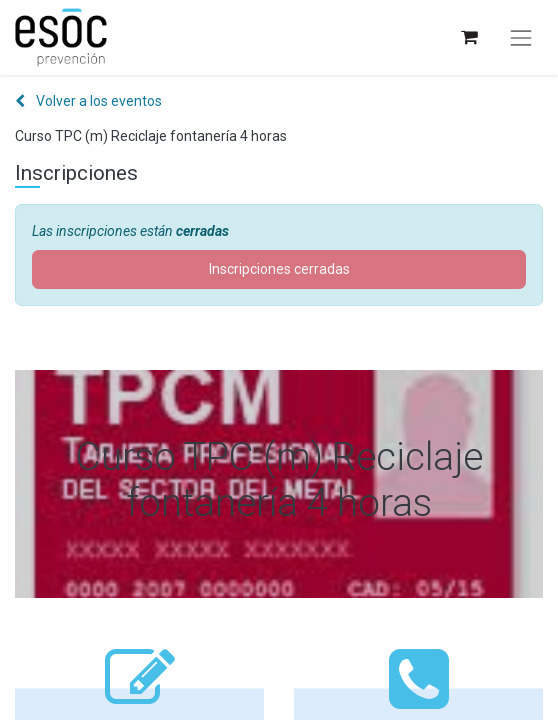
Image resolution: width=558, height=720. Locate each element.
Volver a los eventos (88, 101)
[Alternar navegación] (521, 38)
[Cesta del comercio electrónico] (468, 37)
